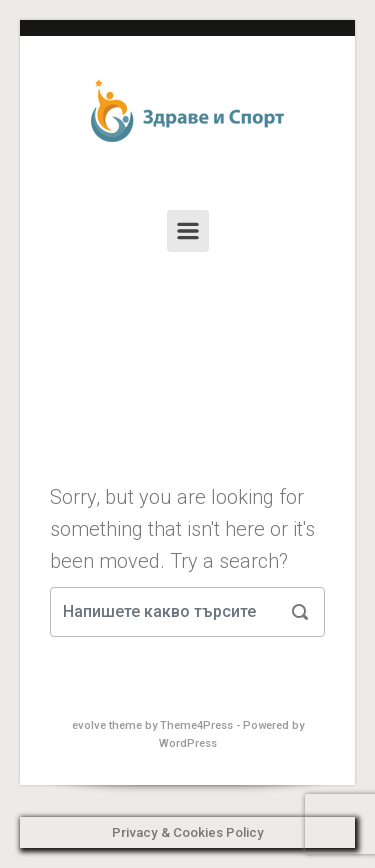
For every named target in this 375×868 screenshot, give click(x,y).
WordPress (188, 743)
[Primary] (188, 231)
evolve (89, 725)
